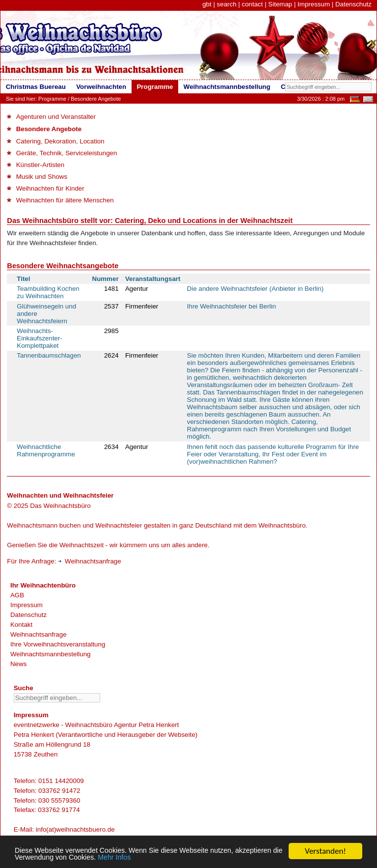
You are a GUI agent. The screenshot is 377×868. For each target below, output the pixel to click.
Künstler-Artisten (36, 165)
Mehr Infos (192, 857)
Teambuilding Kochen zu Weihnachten (48, 292)
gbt (207, 4)
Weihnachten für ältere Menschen (60, 200)
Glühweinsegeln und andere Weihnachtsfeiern (46, 314)
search (227, 4)
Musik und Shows (37, 177)
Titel (23, 279)
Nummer (106, 279)
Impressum (314, 4)
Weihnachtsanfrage (90, 561)
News (18, 664)
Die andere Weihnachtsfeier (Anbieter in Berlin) (255, 289)
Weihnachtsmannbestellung (51, 654)
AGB (17, 595)
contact (252, 4)
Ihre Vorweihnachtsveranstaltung (58, 644)
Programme (52, 99)
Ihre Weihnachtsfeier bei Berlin (231, 306)
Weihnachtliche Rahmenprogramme (46, 450)
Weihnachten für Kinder (45, 188)
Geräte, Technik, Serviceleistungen (62, 153)
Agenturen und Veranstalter (51, 117)
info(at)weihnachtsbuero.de (75, 829)
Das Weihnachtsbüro (60, 506)
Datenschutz (353, 4)
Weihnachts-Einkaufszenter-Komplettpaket (40, 338)
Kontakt (21, 625)
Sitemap (280, 4)
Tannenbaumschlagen (49, 355)
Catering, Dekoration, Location (55, 141)
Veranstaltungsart (153, 279)
